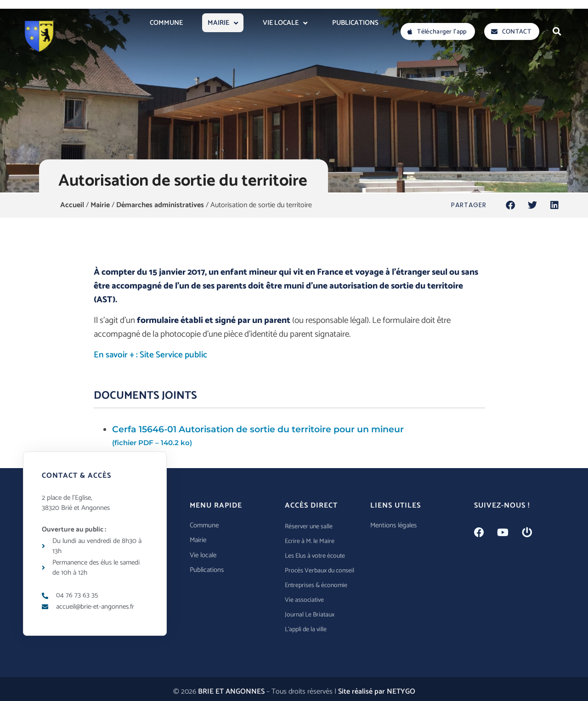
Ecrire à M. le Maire (310, 541)
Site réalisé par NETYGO (377, 692)
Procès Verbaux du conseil (319, 571)
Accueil (72, 205)
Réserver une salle (309, 527)
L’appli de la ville (306, 630)
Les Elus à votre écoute (315, 556)
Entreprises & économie (316, 585)
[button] (557, 31)
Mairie (100, 205)
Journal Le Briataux (310, 615)
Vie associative (304, 600)
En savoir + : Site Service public (150, 355)
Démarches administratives (160, 205)
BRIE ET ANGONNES (231, 692)
